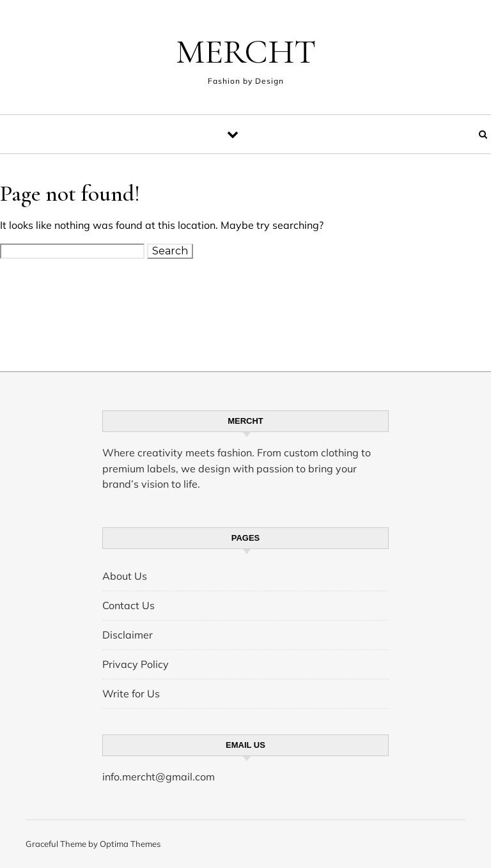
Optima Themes (130, 844)
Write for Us (131, 694)
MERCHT (246, 51)
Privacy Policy (136, 664)
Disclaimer (128, 635)
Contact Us (129, 605)
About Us (125, 576)
